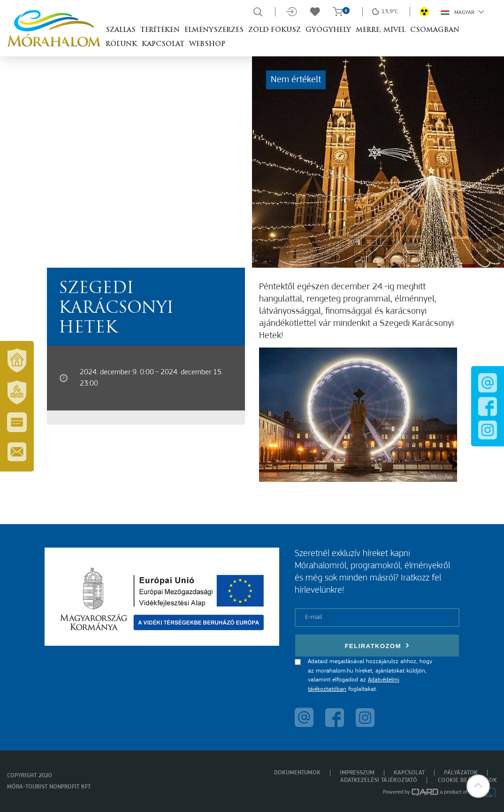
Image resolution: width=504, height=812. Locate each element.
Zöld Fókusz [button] (275, 30)
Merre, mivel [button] (381, 30)
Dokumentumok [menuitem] (297, 773)
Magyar (462, 12)
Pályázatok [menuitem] (461, 773)
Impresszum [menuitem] (357, 773)
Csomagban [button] (435, 30)
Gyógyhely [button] (328, 30)
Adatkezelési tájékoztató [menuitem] (379, 780)
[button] (478, 786)
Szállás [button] (121, 30)
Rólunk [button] (121, 44)
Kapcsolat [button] (163, 44)
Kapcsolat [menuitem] (409, 773)
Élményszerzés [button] (214, 30)
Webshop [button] (207, 44)
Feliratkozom (377, 646)
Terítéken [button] (160, 30)
